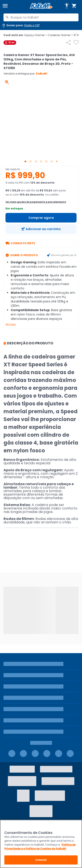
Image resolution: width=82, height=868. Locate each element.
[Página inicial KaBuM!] (41, 6)
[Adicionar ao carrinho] (41, 229)
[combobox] (41, 17)
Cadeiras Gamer (60, 35)
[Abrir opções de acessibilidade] (67, 6)
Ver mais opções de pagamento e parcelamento (36, 202)
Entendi (41, 860)
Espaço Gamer (36, 35)
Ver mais (11, 324)
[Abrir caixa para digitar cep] (21, 25)
